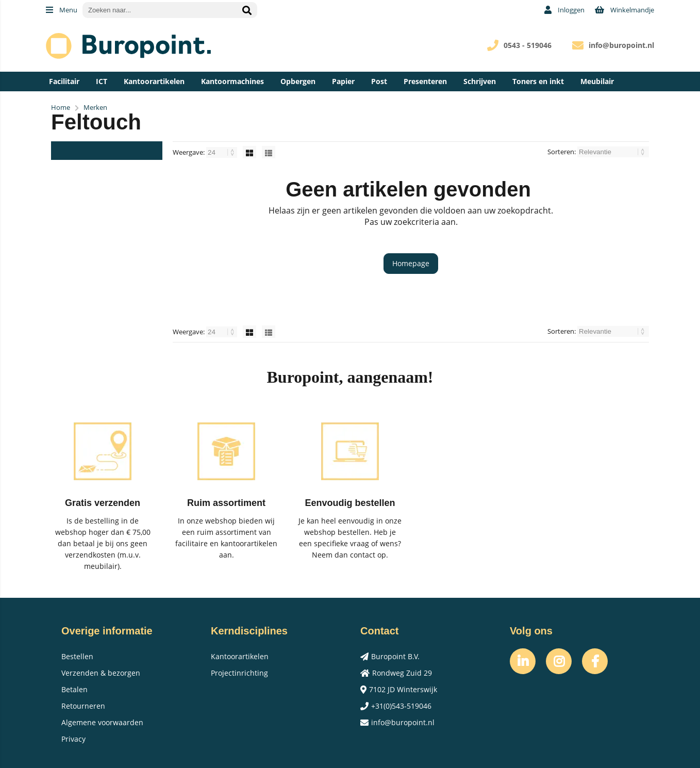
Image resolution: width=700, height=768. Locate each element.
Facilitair (64, 81)
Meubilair (597, 81)
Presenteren (425, 81)
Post (379, 81)
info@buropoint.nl (621, 45)
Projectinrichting (239, 673)
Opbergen (298, 81)
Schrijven (480, 81)
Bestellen (77, 656)
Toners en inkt (538, 81)
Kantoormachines (232, 81)
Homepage (411, 263)
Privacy (73, 739)
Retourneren (83, 706)
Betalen (74, 689)
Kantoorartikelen (154, 81)
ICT (102, 81)
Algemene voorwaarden (102, 722)
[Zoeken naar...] (247, 10)
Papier (343, 81)
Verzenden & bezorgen (101, 673)
